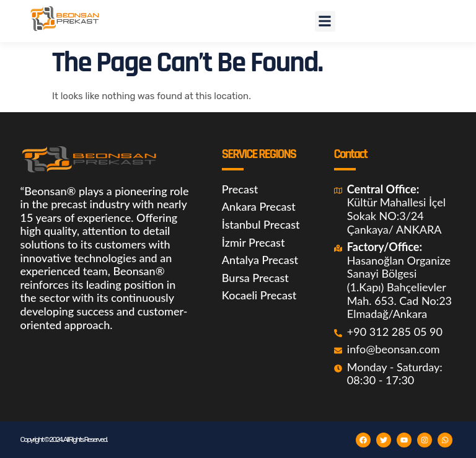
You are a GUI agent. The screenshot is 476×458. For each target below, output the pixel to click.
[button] (325, 21)
